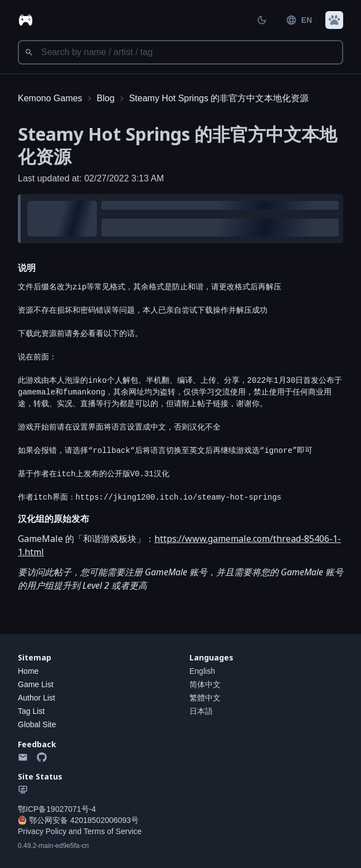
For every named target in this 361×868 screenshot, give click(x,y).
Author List (36, 698)
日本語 (201, 711)
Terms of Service (113, 831)
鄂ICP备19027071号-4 (57, 809)
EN (299, 20)
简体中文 (205, 684)
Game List (36, 684)
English (202, 671)
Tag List (31, 711)
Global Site (37, 724)
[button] (334, 20)
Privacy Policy (42, 831)
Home (28, 671)
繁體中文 (205, 698)
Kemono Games (50, 98)
